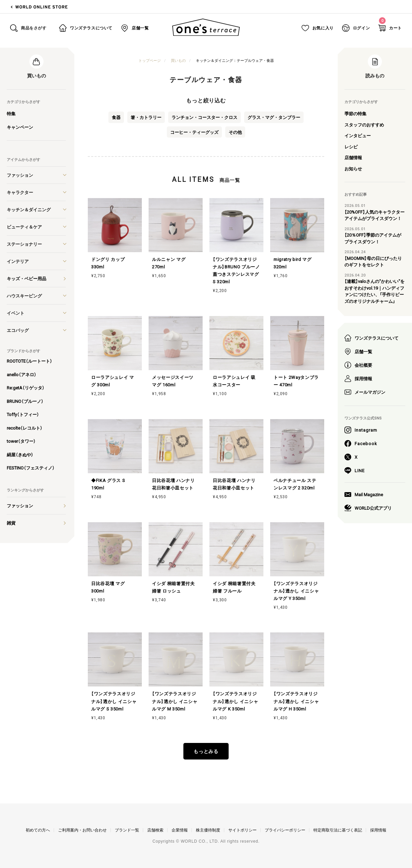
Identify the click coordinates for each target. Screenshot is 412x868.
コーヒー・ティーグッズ (194, 132)
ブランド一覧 (127, 830)
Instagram (361, 430)
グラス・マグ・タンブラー (274, 117)
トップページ (150, 60)
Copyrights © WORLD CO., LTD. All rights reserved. (206, 841)
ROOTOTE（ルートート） (30, 361)
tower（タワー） (21, 441)
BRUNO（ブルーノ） (25, 401)
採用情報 (358, 379)
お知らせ (353, 168)
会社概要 (358, 365)
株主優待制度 (208, 830)
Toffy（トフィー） (23, 414)
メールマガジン (365, 392)
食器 (116, 117)
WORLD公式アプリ (368, 508)
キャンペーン (20, 127)
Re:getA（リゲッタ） (26, 388)
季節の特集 (355, 113)
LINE (355, 471)
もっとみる (206, 751)
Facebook (361, 443)
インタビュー (358, 135)
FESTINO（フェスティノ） (31, 468)
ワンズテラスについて (371, 338)
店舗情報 (353, 157)
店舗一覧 (358, 352)
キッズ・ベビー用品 (27, 278)
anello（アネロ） (22, 374)
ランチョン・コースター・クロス (204, 117)
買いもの (178, 60)
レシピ (351, 147)
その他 (235, 132)
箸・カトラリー (146, 117)
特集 (11, 113)
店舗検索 (155, 830)
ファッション (20, 505)
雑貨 (11, 523)
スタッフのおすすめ (364, 125)
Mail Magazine (364, 495)
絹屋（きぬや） (20, 454)
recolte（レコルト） (25, 428)
